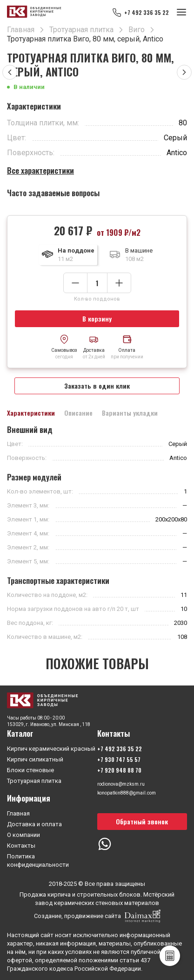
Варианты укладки (130, 413)
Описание (78, 413)
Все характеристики (40, 170)
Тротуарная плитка (34, 781)
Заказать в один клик (97, 386)
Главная (18, 813)
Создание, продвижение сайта (97, 916)
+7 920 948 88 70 (119, 770)
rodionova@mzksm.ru (121, 784)
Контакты (21, 846)
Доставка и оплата (34, 824)
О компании (23, 835)
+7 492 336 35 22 (147, 12)
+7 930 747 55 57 (119, 759)
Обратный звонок (142, 821)
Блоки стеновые (30, 770)
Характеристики (31, 413)
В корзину (97, 319)
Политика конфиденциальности (38, 860)
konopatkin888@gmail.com (127, 793)
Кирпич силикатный (35, 759)
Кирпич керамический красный (51, 749)
